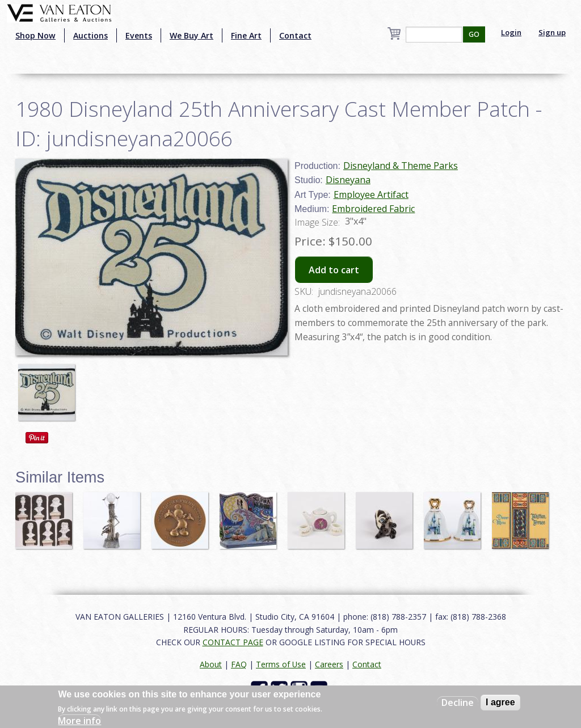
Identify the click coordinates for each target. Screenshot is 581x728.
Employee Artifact (371, 194)
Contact (295, 35)
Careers (329, 664)
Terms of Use (281, 664)
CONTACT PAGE (233, 642)
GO (474, 34)
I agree (500, 702)
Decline (458, 702)
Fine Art (246, 35)
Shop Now (35, 35)
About (211, 664)
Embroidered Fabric (373, 209)
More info (79, 721)
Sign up (552, 32)
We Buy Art (191, 35)
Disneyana (348, 180)
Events (139, 35)
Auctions (90, 35)
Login (511, 32)
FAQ (239, 664)
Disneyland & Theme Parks (401, 166)
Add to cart (334, 270)
